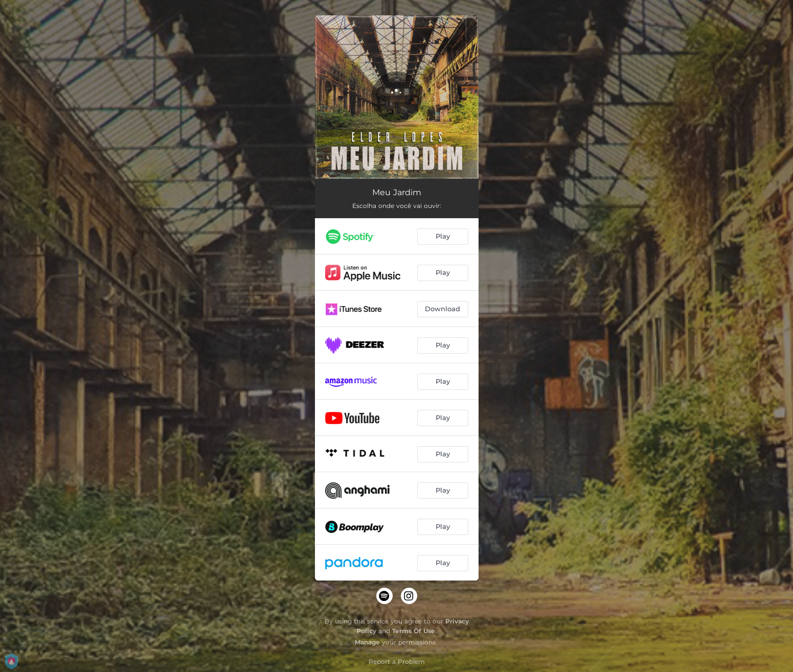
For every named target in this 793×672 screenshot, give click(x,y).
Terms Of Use (414, 631)
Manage (367, 642)
